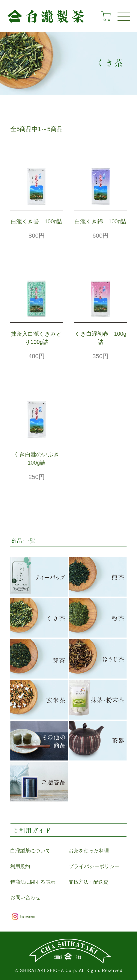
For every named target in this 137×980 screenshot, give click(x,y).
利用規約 (20, 866)
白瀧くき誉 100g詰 (37, 221)
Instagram (27, 916)
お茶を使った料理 (89, 851)
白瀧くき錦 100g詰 (100, 221)
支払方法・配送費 (88, 882)
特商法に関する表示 (33, 882)
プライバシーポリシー (94, 866)
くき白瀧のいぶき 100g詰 (38, 458)
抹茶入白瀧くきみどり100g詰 (36, 338)
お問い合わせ (26, 898)
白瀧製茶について (30, 851)
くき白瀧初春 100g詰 (100, 338)
